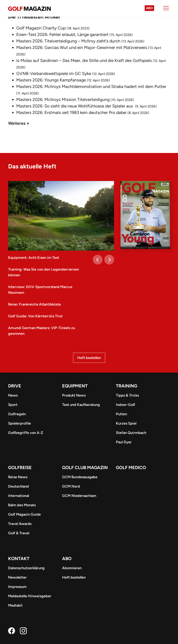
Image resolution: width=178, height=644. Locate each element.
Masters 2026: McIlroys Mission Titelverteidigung (63, 99)
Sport (13, 405)
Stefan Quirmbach (131, 433)
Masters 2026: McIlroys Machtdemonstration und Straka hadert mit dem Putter (91, 86)
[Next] (109, 260)
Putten (121, 414)
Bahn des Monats (22, 505)
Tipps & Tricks (127, 395)
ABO (67, 559)
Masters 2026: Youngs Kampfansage (51, 80)
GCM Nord (71, 486)
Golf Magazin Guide (24, 514)
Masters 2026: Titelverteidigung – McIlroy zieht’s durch (68, 41)
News (13, 395)
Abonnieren (72, 568)
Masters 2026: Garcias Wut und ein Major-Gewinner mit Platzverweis (82, 47)
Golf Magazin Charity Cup (41, 28)
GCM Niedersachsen (79, 496)
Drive (15, 386)
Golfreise (20, 468)
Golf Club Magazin (85, 468)
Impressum (17, 587)
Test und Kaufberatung (81, 405)
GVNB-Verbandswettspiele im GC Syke (54, 73)
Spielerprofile (19, 423)
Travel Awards (20, 524)
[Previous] (98, 260)
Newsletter (17, 577)
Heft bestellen (89, 358)
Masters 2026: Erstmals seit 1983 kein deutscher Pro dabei (71, 112)
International (19, 496)
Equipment (75, 386)
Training (127, 386)
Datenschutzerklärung (26, 568)
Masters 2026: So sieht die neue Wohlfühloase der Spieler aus (75, 106)
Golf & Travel (19, 533)
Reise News (18, 477)
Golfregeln (17, 414)
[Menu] (166, 8)
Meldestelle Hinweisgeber (30, 596)
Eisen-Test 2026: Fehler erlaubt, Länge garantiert (62, 34)
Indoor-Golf (126, 405)
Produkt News (74, 395)
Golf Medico (131, 468)
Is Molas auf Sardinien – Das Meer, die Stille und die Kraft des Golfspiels (84, 60)
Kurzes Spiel (126, 423)
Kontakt (19, 559)
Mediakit (15, 605)
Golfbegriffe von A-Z (26, 433)
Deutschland (18, 486)
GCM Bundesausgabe (80, 477)
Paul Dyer (124, 442)
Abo (149, 8)
